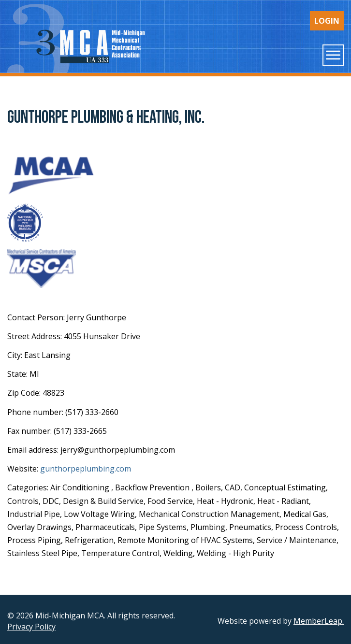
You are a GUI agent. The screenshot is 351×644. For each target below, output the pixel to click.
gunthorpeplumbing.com (86, 469)
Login (327, 21)
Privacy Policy (31, 627)
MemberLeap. (319, 621)
